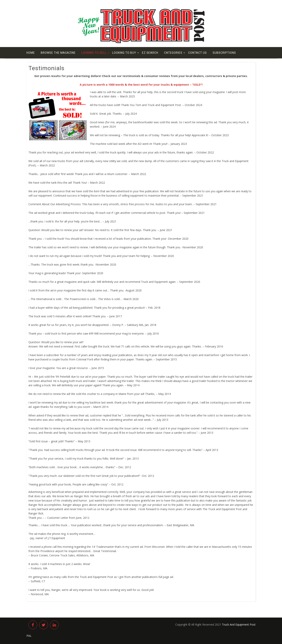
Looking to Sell (94, 53)
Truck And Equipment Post (239, 624)
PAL (29, 636)
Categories (173, 53)
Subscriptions (224, 53)
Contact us (197, 53)
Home (31, 53)
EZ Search (150, 53)
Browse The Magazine (58, 53)
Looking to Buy (124, 53)
